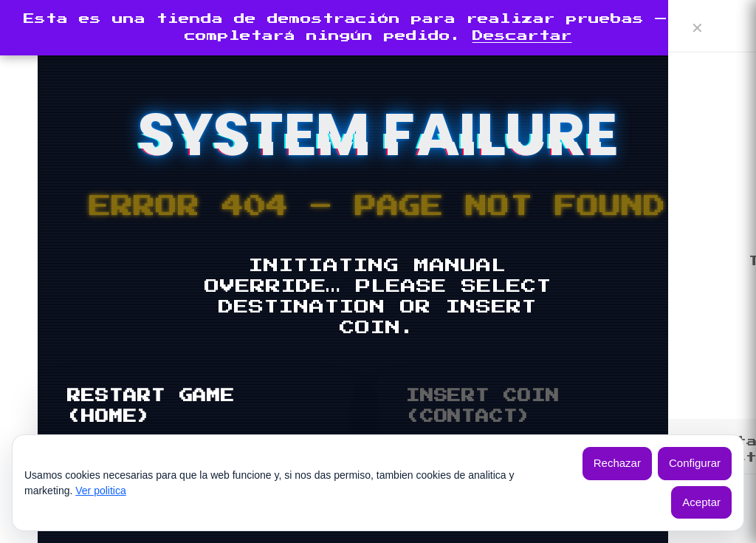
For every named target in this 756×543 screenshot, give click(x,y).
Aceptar (701, 502)
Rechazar (617, 463)
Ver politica (100, 491)
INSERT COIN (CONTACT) (483, 406)
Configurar (695, 463)
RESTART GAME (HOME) (151, 406)
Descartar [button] (522, 36)
